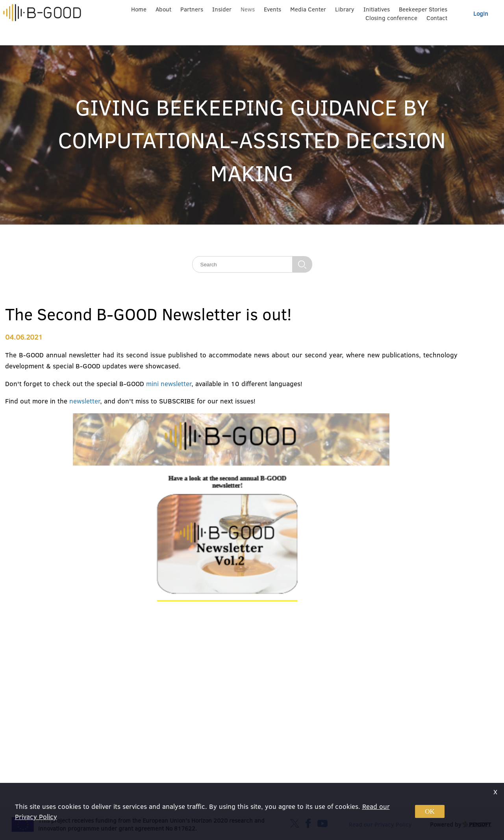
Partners (192, 9)
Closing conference (391, 18)
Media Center (308, 9)
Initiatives (377, 9)
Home (139, 9)
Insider (222, 9)
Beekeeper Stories (423, 9)
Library (345, 9)
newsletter (85, 401)
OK (430, 811)
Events (272, 9)
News (248, 9)
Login (481, 14)
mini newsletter (169, 384)
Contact (437, 18)
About (163, 9)
